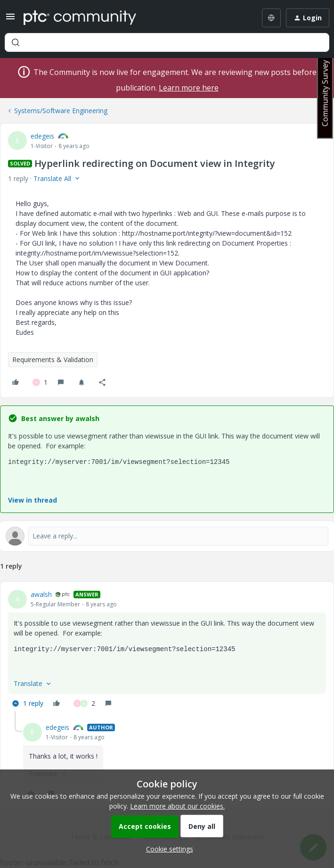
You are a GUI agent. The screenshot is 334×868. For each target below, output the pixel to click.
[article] (167, 650)
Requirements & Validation (53, 360)
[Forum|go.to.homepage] (80, 18)
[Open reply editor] (167, 536)
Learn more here (189, 88)
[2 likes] (84, 703)
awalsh (41, 594)
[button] (10, 20)
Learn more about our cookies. (177, 806)
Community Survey (325, 93)
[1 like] (40, 382)
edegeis (42, 136)
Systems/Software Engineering (61, 111)
